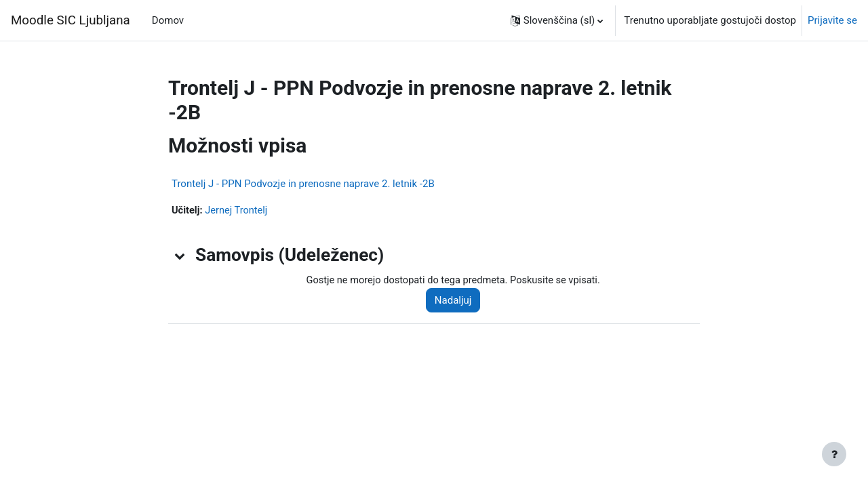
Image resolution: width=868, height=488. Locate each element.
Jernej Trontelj (238, 211)
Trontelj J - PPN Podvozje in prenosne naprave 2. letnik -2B (303, 184)
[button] (557, 20)
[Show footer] (834, 454)
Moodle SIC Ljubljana (71, 20)
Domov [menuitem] (168, 20)
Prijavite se (832, 20)
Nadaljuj (457, 301)
